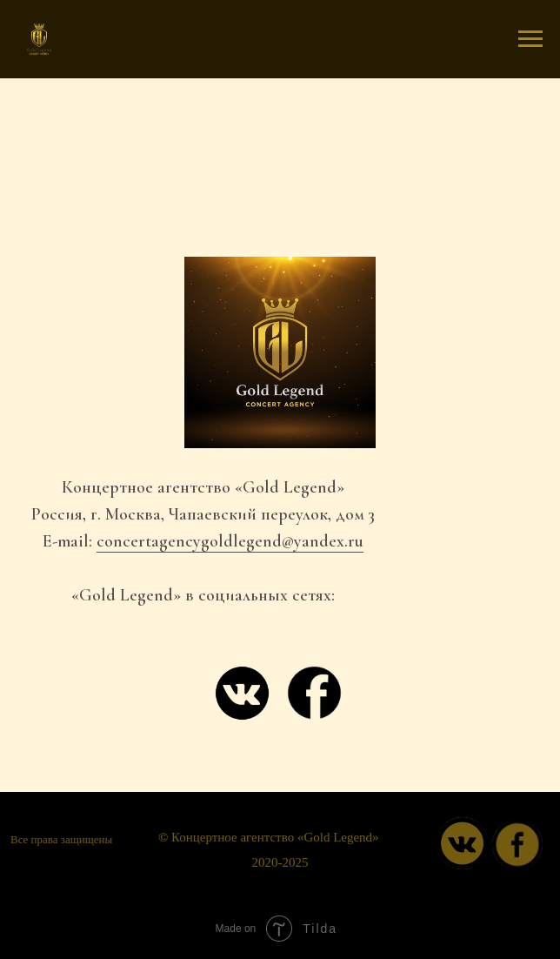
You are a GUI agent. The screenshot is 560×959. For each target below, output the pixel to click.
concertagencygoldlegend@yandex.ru (230, 541)
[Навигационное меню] (530, 39)
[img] (517, 845)
